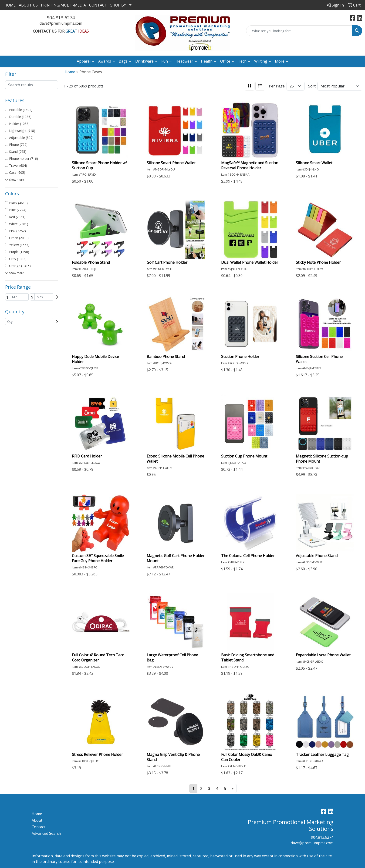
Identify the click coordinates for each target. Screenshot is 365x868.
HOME (10, 5)
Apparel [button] (84, 61)
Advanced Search (46, 833)
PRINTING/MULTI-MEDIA (63, 5)
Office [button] (225, 61)
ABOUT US (28, 5)
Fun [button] (165, 61)
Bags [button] (123, 61)
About (37, 820)
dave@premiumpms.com (61, 23)
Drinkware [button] (144, 61)
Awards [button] (105, 61)
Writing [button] (261, 61)
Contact (38, 827)
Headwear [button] (184, 61)
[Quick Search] (299, 31)
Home (37, 814)
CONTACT (98, 5)
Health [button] (207, 61)
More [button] (280, 61)
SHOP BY (118, 5)
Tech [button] (242, 61)
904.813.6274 (61, 18)
